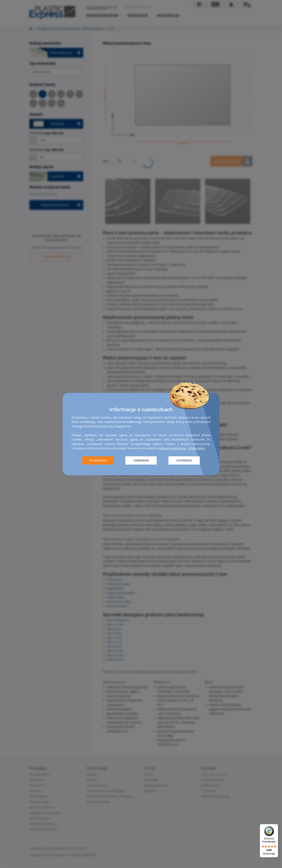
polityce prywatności (172, 448)
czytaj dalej (196, 448)
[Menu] (276, 826)
